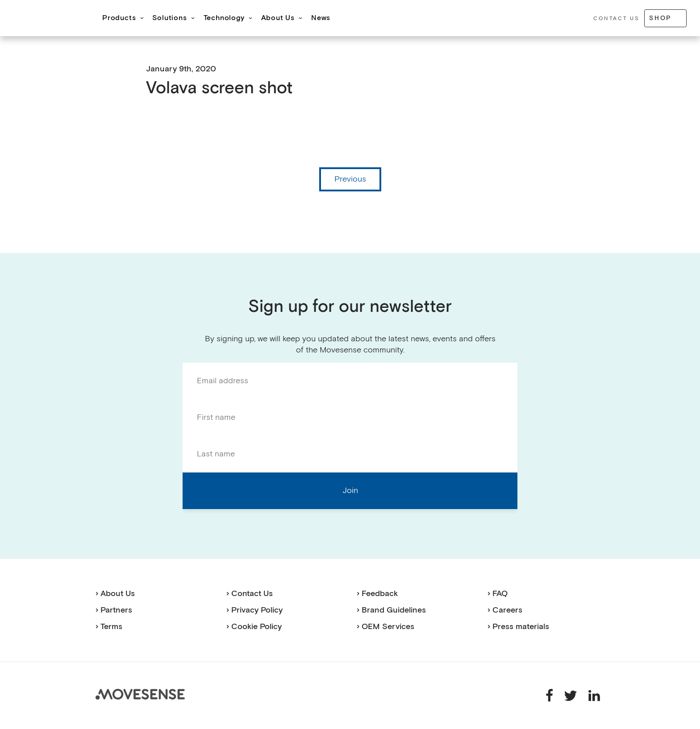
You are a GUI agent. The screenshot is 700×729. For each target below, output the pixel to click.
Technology (224, 18)
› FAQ (498, 594)
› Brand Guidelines (391, 610)
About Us (278, 18)
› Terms (109, 627)
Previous (350, 179)
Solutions (169, 18)
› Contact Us (250, 594)
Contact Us (616, 19)
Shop (660, 18)
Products (119, 18)
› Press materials (518, 627)
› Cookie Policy (254, 627)
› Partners (114, 610)
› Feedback (377, 594)
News (321, 18)
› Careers (505, 610)
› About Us (115, 594)
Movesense (140, 694)
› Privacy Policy (254, 610)
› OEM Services (385, 627)
